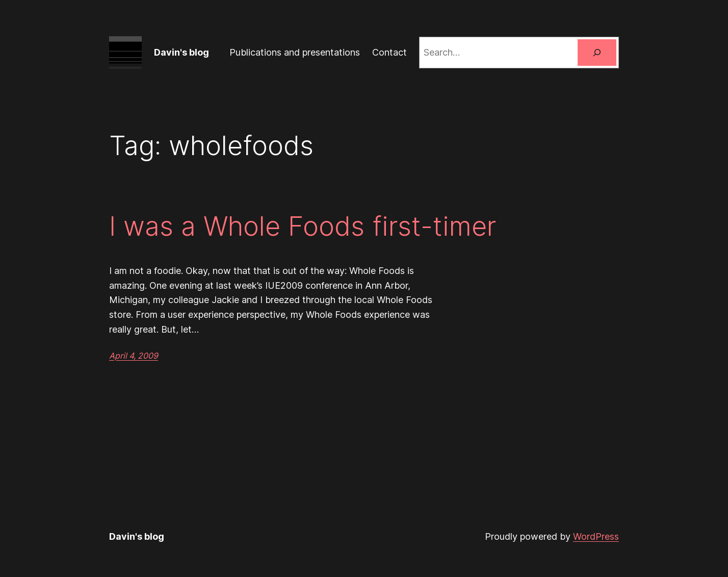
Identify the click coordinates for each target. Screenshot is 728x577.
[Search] (597, 53)
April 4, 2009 (134, 356)
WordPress (596, 536)
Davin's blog (181, 52)
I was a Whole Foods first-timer (303, 227)
